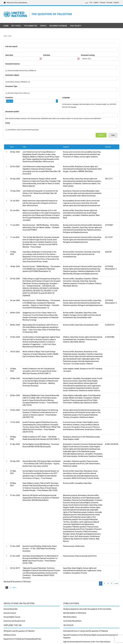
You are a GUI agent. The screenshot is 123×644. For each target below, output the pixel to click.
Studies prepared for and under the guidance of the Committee (87, 609)
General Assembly (11, 609)
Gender (79, 422)
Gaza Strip (97, 152)
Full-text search (11, 46)
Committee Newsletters (72, 621)
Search (101, 135)
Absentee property (70, 495)
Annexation (67, 378)
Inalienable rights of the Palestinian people (79, 451)
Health (66, 356)
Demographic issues (89, 378)
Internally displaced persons (88, 361)
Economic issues (69, 422)
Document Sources (13, 64)
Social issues (90, 429)
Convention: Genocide (83, 252)
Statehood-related (89, 184)
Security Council (10, 613)
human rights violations (89, 157)
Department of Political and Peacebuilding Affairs (22, 639)
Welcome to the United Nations (17, 3)
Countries (9, 97)
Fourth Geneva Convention (79, 447)
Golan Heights (68, 369)
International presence (86, 515)
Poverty (84, 573)
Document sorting (88, 55)
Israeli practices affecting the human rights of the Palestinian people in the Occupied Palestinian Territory (82, 415)
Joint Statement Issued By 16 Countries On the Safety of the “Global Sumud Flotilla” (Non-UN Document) (40, 193)
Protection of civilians (71, 157)
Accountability (87, 152)
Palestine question (94, 181)
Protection (79, 532)
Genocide (94, 203)
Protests (90, 478)
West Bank (89, 171)
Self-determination (70, 456)
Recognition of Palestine (72, 184)
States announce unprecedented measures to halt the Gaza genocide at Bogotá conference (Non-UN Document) (40, 203)
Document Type (11, 86)
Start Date (9, 55)
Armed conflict (69, 167)
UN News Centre (10, 635)
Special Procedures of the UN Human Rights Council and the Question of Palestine (91, 636)
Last (116, 583)
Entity (8, 123)
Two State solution (78, 364)
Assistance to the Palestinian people (86, 437)
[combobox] (61, 67)
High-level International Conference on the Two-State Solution (87, 642)
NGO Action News (70, 617)
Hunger (66, 171)
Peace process (91, 339)
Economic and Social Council (14, 621)
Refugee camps (69, 534)
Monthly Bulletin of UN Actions (75, 613)
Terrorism (67, 364)
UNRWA (81, 171)
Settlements (73, 390)
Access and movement (72, 152)
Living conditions (69, 388)
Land (89, 386)
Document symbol (12, 111)
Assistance (79, 167)
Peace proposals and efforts (81, 400)
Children (95, 279)
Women (75, 286)
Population (89, 529)
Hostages (73, 315)
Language (66, 97)
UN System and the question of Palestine (19, 631)
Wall (97, 539)
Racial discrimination (84, 388)
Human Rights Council (12, 617)
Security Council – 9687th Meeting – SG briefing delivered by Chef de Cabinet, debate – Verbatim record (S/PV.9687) (41, 227)
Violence (98, 283)
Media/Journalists (76, 398)
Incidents (76, 425)
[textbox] (7, 67)
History (66, 383)
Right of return (69, 536)
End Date (47, 55)
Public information (90, 532)
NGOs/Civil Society (89, 196)
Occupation (88, 398)
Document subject (12, 75)
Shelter (96, 478)
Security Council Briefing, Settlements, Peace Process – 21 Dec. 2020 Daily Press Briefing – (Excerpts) (40, 549)
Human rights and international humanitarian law (81, 154)
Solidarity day (78, 403)
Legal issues (96, 386)
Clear (113, 135)
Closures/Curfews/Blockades (83, 191)
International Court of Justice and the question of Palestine (86, 631)
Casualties (67, 227)
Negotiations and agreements (83, 524)
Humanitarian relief (94, 169)
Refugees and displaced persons (75, 232)
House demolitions (76, 383)
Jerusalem (73, 171)
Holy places (88, 471)
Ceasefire (75, 227)
